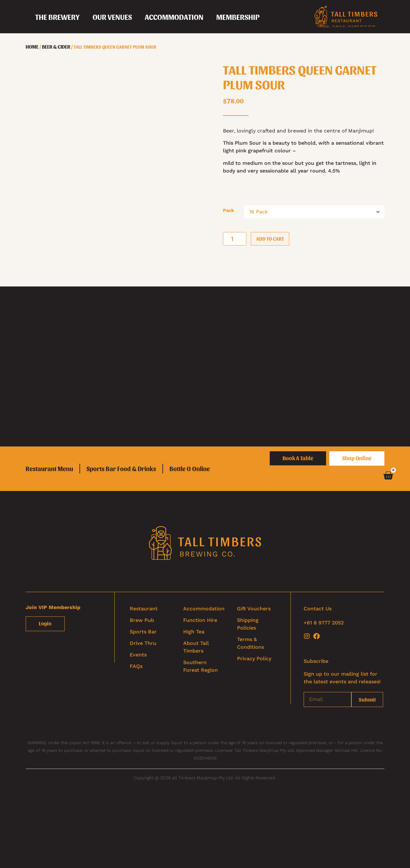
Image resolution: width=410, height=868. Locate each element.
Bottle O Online (190, 469)
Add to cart (270, 239)
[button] (57, 17)
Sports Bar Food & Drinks (121, 469)
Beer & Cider (56, 47)
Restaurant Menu (49, 469)
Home (32, 47)
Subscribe (316, 661)
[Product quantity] (235, 239)
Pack (229, 210)
